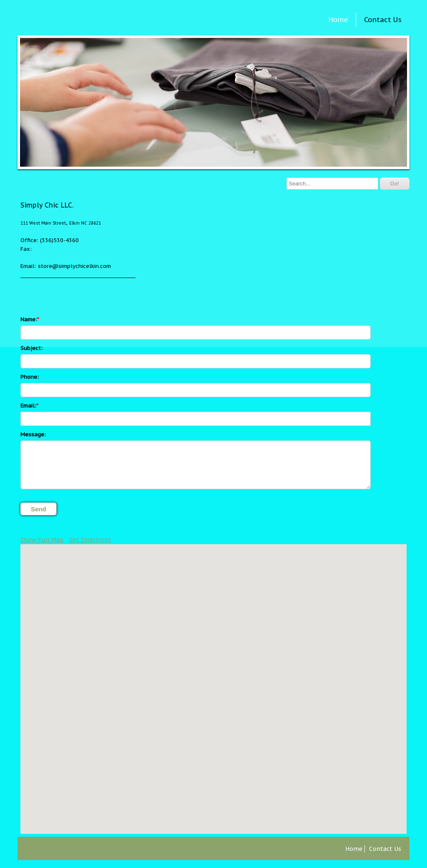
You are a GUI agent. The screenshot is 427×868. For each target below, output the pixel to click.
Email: (28, 406)
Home (338, 20)
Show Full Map (42, 540)
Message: (33, 434)
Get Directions (90, 540)
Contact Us (383, 20)
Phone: (30, 377)
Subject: (31, 348)
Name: (29, 319)
